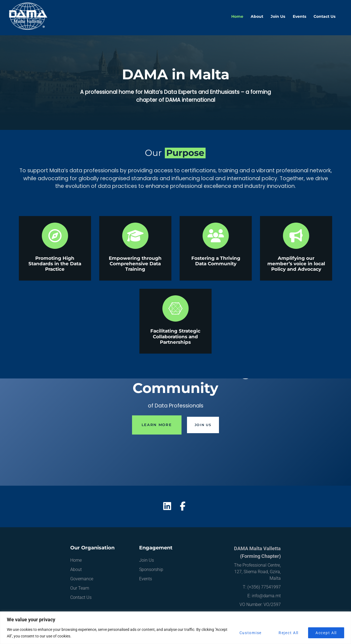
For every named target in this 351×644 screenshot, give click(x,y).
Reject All (289, 633)
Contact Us (324, 16)
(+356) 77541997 (264, 587)
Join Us (278, 16)
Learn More (157, 425)
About (257, 16)
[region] (175, 628)
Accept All (326, 633)
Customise (251, 633)
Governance (82, 579)
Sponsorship (151, 569)
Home (237, 16)
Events (299, 16)
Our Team (80, 588)
